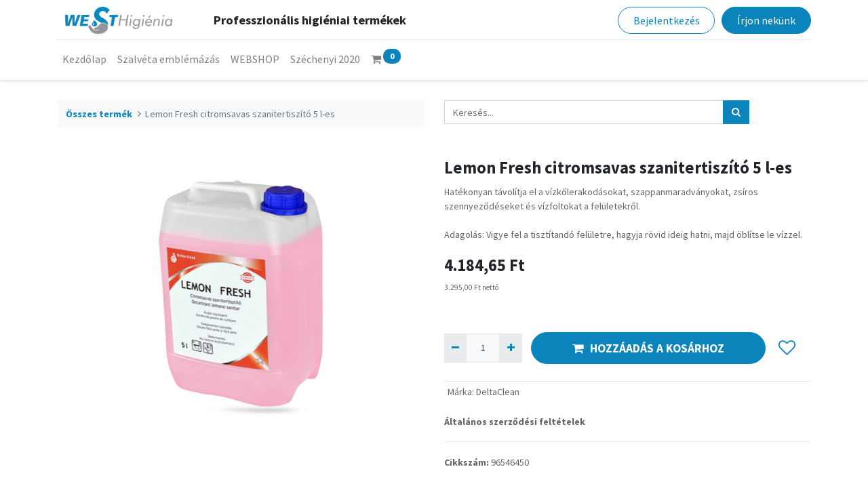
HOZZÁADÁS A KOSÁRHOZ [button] (648, 348)
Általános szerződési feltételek (515, 422)
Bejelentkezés (666, 20)
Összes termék (99, 114)
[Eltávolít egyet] (455, 348)
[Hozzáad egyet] (510, 348)
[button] (787, 348)
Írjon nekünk (766, 20)
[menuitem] (85, 59)
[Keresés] (736, 112)
